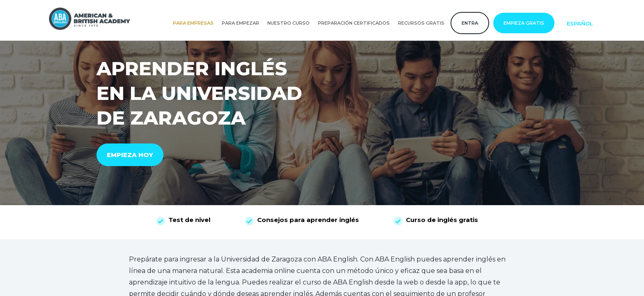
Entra (470, 23)
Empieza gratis (524, 23)
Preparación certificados (354, 23)
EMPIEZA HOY (130, 155)
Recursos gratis (421, 23)
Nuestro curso (289, 23)
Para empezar (240, 23)
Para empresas (193, 23)
